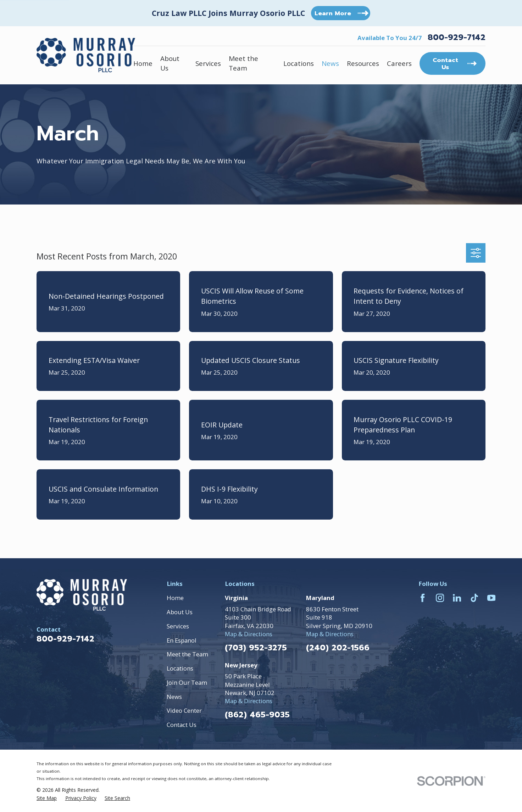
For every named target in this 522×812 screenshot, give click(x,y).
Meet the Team (187, 654)
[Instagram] (440, 598)
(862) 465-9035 (257, 715)
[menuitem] (47, 798)
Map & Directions (249, 634)
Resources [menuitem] (363, 63)
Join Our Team (187, 682)
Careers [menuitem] (399, 63)
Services (178, 626)
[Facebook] (423, 598)
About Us (180, 612)
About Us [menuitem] (170, 63)
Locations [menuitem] (299, 63)
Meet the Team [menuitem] (243, 63)
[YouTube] (491, 598)
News (174, 697)
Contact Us (182, 725)
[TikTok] (474, 598)
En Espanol (182, 640)
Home (175, 598)
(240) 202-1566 (338, 648)
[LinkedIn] (457, 598)
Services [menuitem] (208, 63)
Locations (180, 668)
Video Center (184, 710)
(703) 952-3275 (256, 648)
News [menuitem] (330, 63)
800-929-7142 (457, 38)
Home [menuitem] (143, 63)
